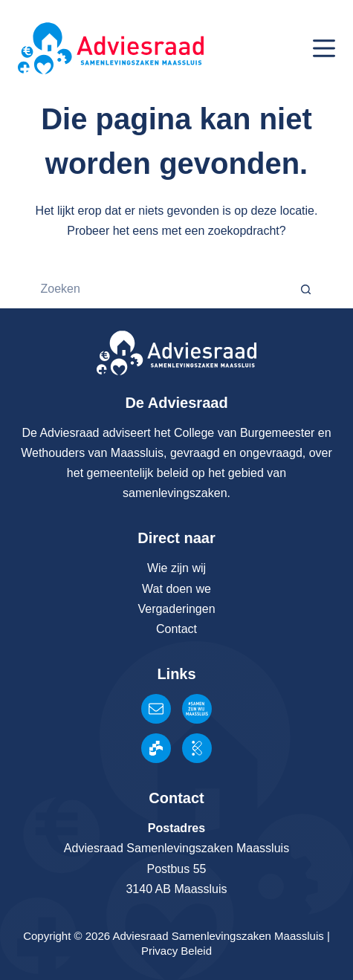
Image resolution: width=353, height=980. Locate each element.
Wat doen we (176, 589)
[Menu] (324, 48)
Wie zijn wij (176, 568)
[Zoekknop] (307, 289)
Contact (176, 629)
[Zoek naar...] (158, 289)
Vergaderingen (176, 609)
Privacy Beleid (176, 951)
